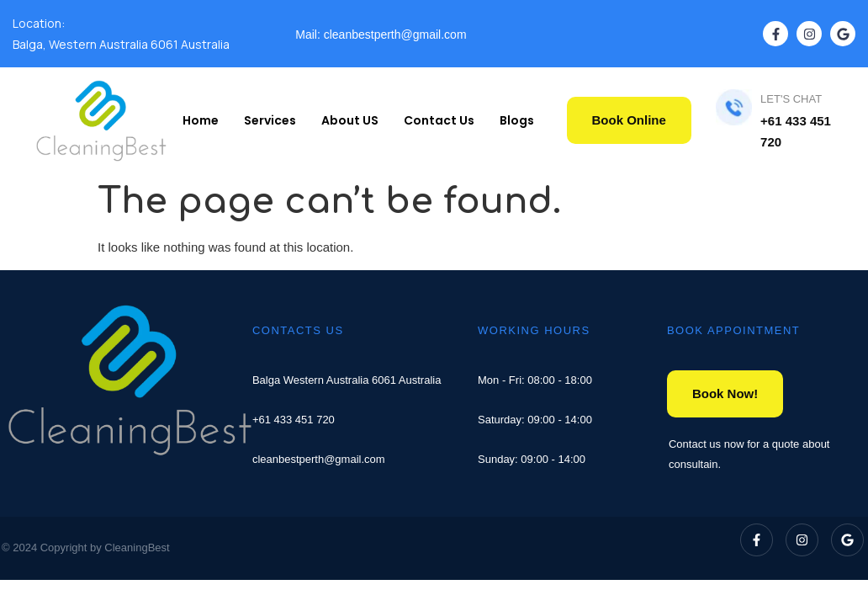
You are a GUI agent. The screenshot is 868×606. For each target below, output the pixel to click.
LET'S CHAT (791, 99)
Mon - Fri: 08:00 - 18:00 (535, 380)
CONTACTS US (298, 330)
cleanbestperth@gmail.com (319, 459)
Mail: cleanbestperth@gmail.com (381, 35)
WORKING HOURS (534, 330)
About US (350, 120)
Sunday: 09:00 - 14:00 (532, 459)
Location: (39, 23)
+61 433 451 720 (294, 420)
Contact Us (439, 120)
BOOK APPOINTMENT (733, 330)
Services (270, 120)
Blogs (517, 120)
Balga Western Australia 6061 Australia (347, 380)
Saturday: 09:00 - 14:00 (535, 420)
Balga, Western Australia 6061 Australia (121, 44)
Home (201, 120)
